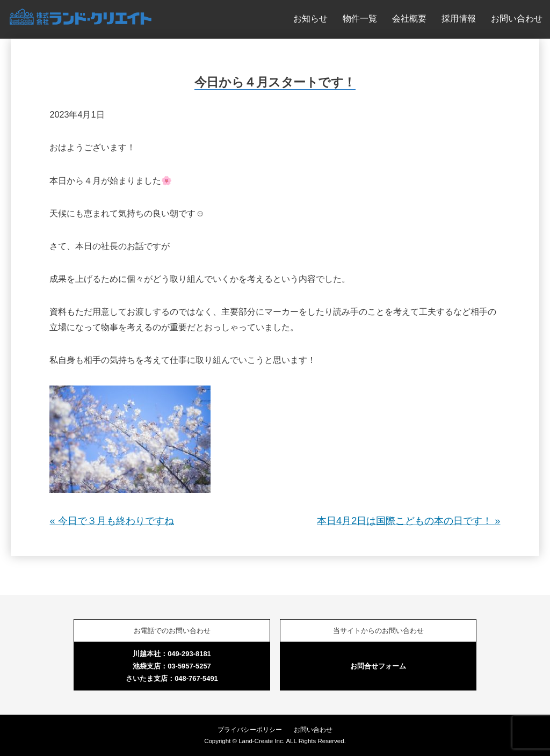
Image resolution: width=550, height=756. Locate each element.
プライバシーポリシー (250, 730)
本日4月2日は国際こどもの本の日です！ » (408, 521)
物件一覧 (360, 18)
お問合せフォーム (378, 666)
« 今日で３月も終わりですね (111, 521)
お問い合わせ (517, 18)
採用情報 (459, 18)
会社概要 (409, 18)
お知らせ (310, 18)
